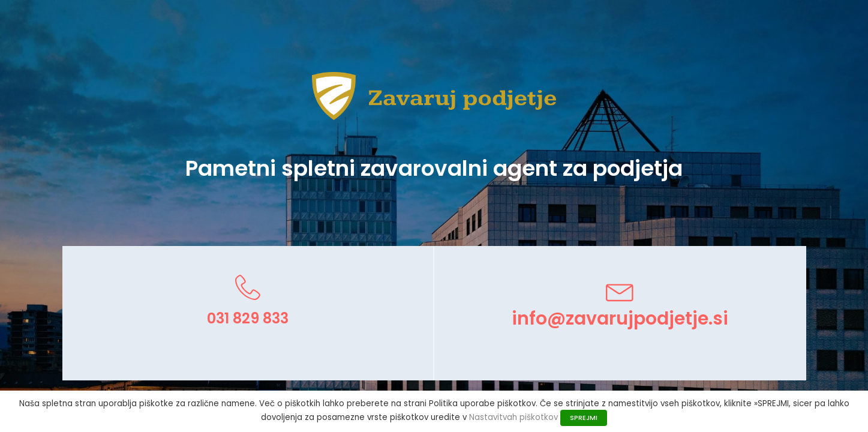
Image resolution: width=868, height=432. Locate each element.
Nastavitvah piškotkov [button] (513, 417)
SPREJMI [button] (584, 418)
